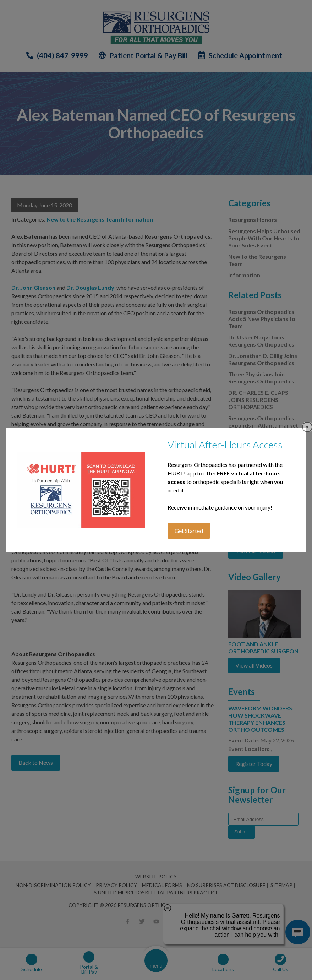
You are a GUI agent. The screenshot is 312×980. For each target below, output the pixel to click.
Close (307, 427)
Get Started (189, 531)
